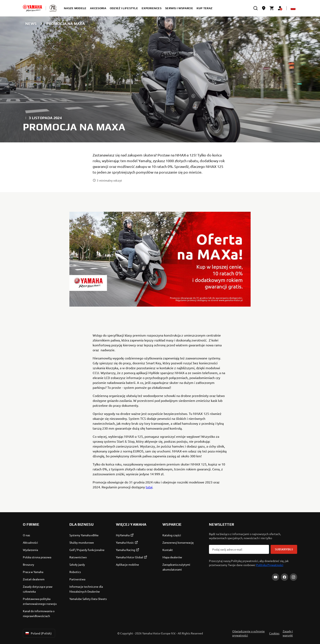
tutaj (149, 487)
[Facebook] (284, 577)
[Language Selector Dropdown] (293, 8)
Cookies (274, 633)
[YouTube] (276, 577)
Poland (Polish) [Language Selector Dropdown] (38, 633)
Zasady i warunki (288, 633)
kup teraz (205, 8)
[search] (256, 8)
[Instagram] (293, 577)
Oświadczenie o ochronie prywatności (248, 633)
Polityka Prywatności (270, 565)
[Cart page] (272, 8)
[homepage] (32, 8)
